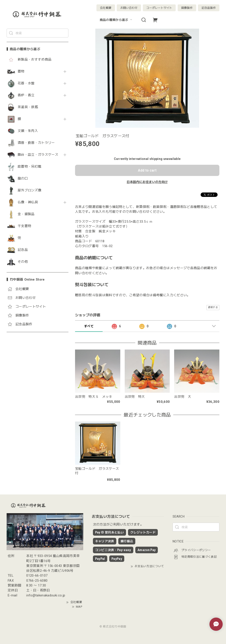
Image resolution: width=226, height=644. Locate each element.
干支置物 (24, 226)
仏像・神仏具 (28, 202)
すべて (89, 326)
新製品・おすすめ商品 (35, 60)
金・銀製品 (26, 214)
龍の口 (23, 179)
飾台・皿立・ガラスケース (38, 155)
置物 (21, 71)
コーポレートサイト (159, 8)
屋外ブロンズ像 (29, 190)
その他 (23, 262)
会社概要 (106, 8)
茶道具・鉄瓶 (28, 107)
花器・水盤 (26, 83)
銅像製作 (187, 8)
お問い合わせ (129, 8)
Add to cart (147, 170)
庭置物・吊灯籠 (29, 167)
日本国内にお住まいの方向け (147, 182)
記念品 (23, 250)
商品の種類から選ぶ (117, 20)
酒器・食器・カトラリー (36, 143)
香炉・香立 (26, 95)
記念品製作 (209, 8)
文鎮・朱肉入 (28, 131)
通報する (213, 307)
